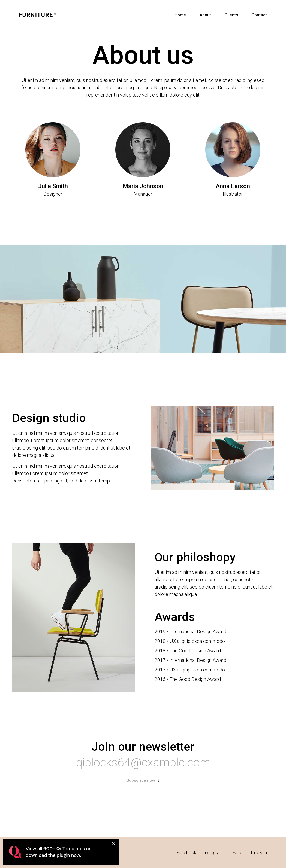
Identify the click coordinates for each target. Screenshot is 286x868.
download (36, 855)
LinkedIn (259, 853)
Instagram (213, 853)
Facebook (186, 853)
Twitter (237, 853)
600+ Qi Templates (64, 849)
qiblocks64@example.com (143, 762)
